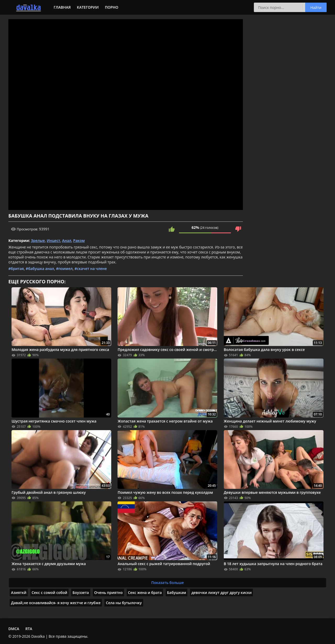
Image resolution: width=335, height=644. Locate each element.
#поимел (64, 269)
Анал (67, 240)
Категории (88, 7)
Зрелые (38, 240)
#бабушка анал (40, 269)
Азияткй (19, 592)
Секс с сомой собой (49, 592)
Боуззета (81, 592)
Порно (112, 7)
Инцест (54, 240)
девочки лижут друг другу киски (221, 592)
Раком (79, 240)
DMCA (14, 629)
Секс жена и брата (145, 592)
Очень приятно (108, 592)
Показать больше (168, 583)
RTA (29, 629)
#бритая (16, 269)
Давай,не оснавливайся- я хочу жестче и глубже (56, 603)
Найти (316, 7)
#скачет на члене (91, 269)
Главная (62, 7)
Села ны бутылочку (124, 603)
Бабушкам (177, 592)
